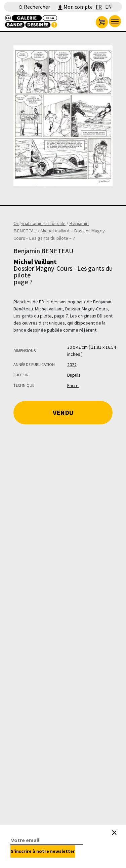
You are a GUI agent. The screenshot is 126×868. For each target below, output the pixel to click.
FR (99, 7)
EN (109, 7)
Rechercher (34, 7)
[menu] (115, 21)
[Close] (114, 833)
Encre (73, 385)
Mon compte (75, 7)
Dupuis (74, 375)
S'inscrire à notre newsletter (43, 851)
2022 (72, 365)
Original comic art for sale (39, 223)
